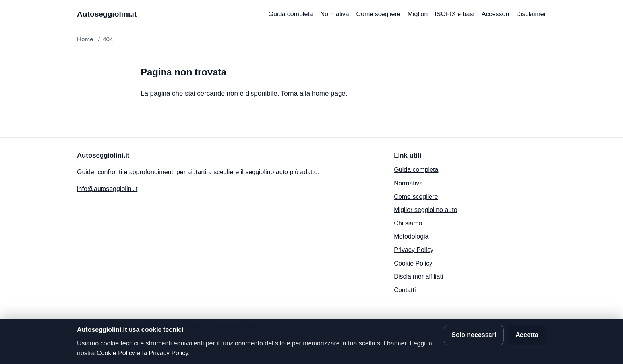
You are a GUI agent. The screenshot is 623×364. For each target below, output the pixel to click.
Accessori (495, 14)
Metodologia (411, 236)
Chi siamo (408, 223)
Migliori (418, 14)
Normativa (335, 14)
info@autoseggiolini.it (107, 189)
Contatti (405, 290)
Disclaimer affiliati (418, 276)
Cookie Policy (413, 263)
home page (329, 93)
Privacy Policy (414, 250)
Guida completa (291, 14)
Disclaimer (531, 14)
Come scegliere (378, 14)
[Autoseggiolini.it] (107, 14)
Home (85, 39)
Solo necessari (474, 335)
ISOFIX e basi (455, 14)
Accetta (527, 335)
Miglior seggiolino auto (425, 210)
